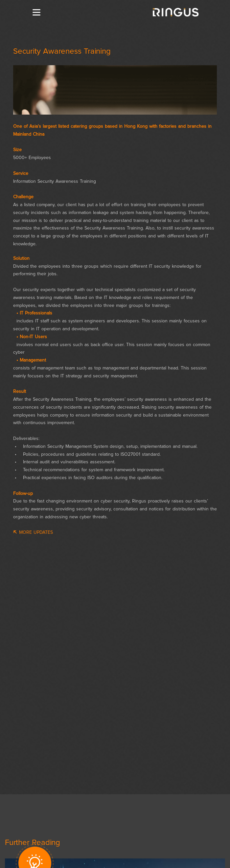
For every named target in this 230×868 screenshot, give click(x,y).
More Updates (33, 532)
